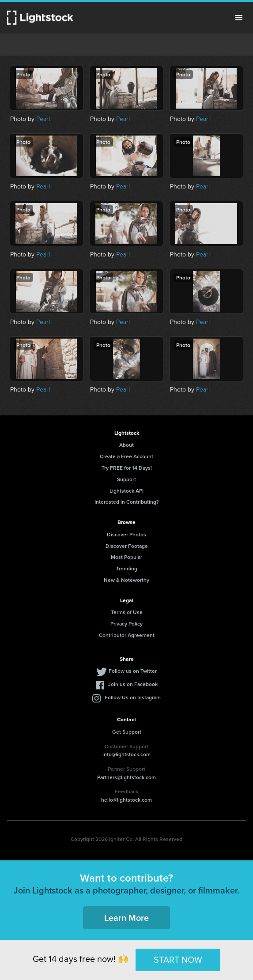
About (126, 445)
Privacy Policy (126, 624)
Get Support (127, 732)
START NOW (178, 959)
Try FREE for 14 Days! (127, 468)
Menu (239, 18)
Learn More (126, 918)
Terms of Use (127, 612)
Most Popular (126, 557)
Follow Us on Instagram (133, 697)
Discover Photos (126, 534)
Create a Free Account (126, 456)
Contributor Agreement (127, 635)
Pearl (43, 119)
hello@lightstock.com (126, 800)
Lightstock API (126, 491)
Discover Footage (127, 546)
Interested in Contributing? (127, 502)
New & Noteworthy (126, 580)
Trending (127, 568)
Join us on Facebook (133, 684)
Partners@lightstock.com (126, 777)
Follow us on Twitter (133, 671)
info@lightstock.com (126, 754)
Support (126, 479)
